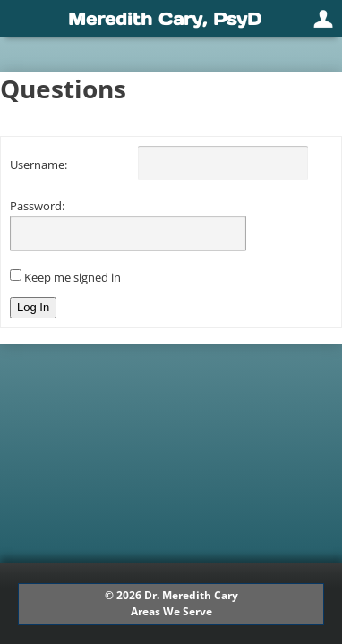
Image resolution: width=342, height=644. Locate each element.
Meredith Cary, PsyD (165, 19)
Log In (33, 307)
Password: (37, 206)
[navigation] (171, 18)
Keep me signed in (73, 277)
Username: (38, 165)
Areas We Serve (171, 611)
